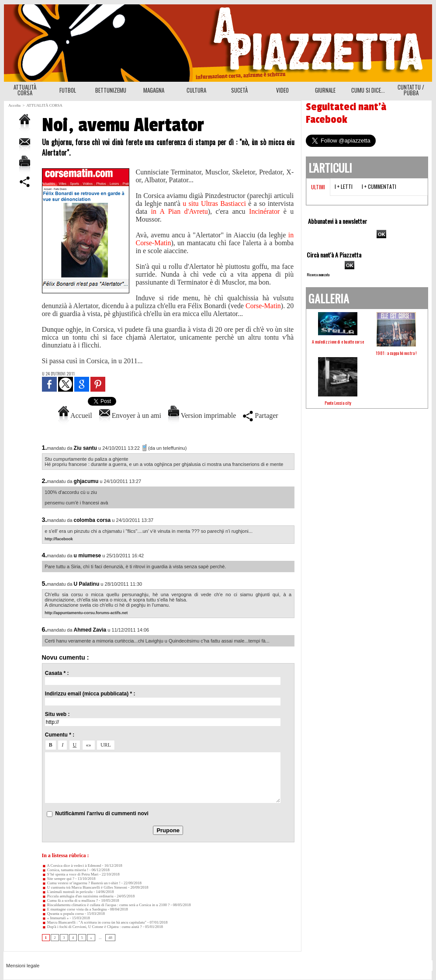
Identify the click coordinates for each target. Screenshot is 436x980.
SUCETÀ (239, 90)
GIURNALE (325, 90)
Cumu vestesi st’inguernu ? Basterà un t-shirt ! (81, 883)
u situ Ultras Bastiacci (214, 203)
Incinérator (266, 211)
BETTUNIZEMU (111, 90)
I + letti (344, 186)
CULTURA (196, 90)
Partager (260, 415)
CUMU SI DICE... (368, 90)
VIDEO (282, 90)
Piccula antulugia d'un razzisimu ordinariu (78, 896)
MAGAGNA (154, 90)
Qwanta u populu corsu (63, 914)
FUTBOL (68, 90)
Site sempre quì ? (58, 879)
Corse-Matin (263, 306)
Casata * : (57, 673)
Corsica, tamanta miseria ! (65, 870)
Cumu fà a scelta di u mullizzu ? (70, 900)
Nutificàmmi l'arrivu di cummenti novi (102, 813)
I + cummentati (379, 186)
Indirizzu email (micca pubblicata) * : (90, 694)
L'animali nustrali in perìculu (67, 892)
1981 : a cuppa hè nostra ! (396, 353)
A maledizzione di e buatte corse (338, 342)
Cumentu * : (60, 735)
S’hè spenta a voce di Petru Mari (70, 874)
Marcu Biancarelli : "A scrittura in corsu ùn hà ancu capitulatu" (94, 922)
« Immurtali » (55, 918)
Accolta (14, 105)
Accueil (75, 415)
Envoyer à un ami (130, 415)
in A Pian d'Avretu (180, 211)
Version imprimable (202, 415)
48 (110, 938)
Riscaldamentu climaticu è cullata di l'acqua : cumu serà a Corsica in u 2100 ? (106, 905)
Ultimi (318, 187)
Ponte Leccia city (338, 403)
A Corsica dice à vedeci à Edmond (72, 865)
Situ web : (57, 714)
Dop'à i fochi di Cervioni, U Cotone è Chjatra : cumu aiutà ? (92, 927)
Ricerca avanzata (318, 275)
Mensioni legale (23, 966)
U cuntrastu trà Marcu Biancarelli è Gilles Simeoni (85, 887)
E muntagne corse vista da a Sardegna (74, 909)
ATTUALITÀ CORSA (25, 90)
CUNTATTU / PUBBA (411, 90)
